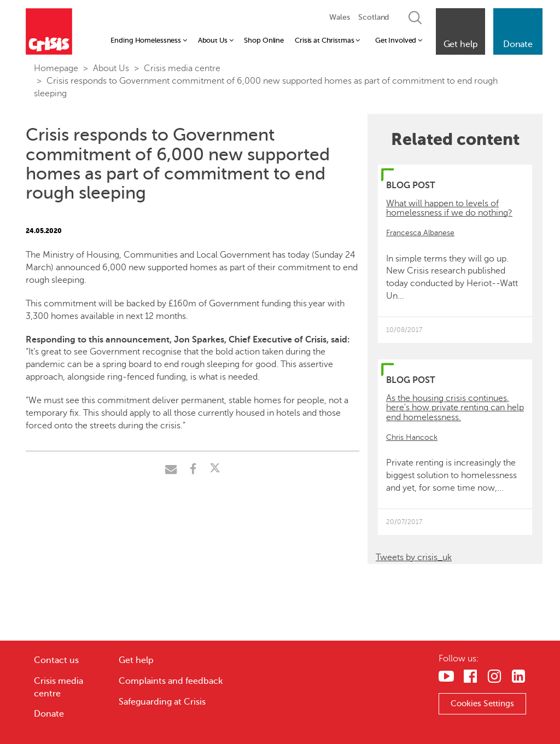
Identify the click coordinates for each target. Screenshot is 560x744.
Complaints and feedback (171, 681)
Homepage (56, 68)
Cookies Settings (483, 704)
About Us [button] (216, 40)
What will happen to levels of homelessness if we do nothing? (449, 208)
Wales (339, 17)
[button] (460, 31)
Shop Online (264, 40)
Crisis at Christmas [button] (327, 40)
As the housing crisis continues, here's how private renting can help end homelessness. (455, 408)
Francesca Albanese (420, 233)
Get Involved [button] (399, 40)
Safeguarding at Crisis (162, 702)
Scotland (374, 17)
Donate (49, 714)
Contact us (56, 660)
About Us (111, 68)
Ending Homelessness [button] (148, 40)
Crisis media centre (182, 68)
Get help (136, 660)
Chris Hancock (412, 437)
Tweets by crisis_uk (414, 557)
